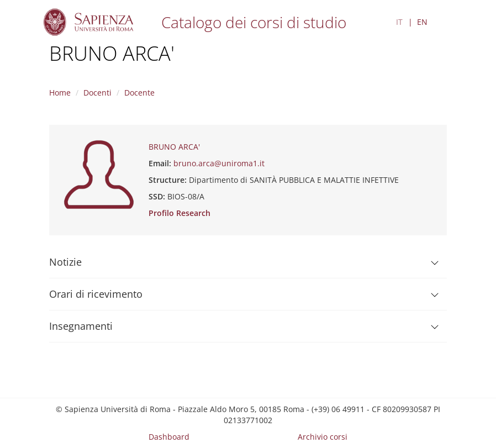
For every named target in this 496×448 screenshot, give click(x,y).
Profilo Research (180, 213)
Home (60, 93)
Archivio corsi (323, 437)
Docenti (97, 93)
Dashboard (169, 437)
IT (399, 22)
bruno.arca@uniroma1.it (219, 163)
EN (422, 22)
